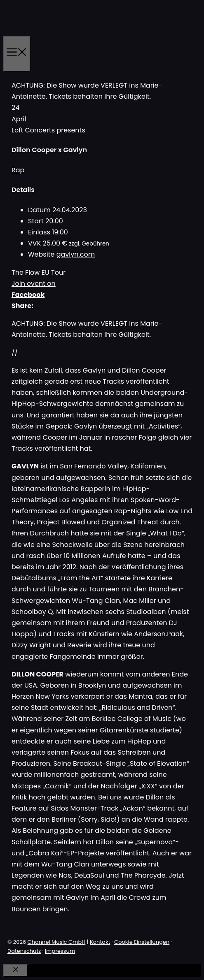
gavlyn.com (76, 254)
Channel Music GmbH (57, 942)
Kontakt (100, 942)
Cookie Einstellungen (142, 942)
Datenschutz (24, 951)
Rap (18, 170)
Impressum (60, 951)
